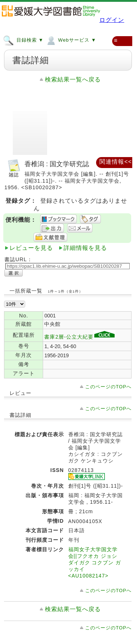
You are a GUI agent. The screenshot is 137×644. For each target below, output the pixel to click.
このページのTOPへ (108, 387)
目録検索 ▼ (23, 40)
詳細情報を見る (85, 248)
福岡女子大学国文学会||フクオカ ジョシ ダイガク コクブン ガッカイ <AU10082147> (95, 563)
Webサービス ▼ (71, 40)
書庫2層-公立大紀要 (80, 337)
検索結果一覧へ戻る (73, 79)
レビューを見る (31, 248)
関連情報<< (116, 162)
